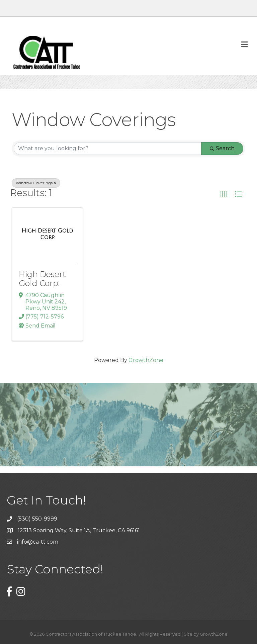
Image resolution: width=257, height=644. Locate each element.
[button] (224, 194)
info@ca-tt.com (38, 542)
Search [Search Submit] (222, 148)
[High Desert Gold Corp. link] (47, 234)
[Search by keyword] (108, 149)
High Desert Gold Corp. (42, 279)
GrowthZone (146, 360)
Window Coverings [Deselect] (36, 183)
